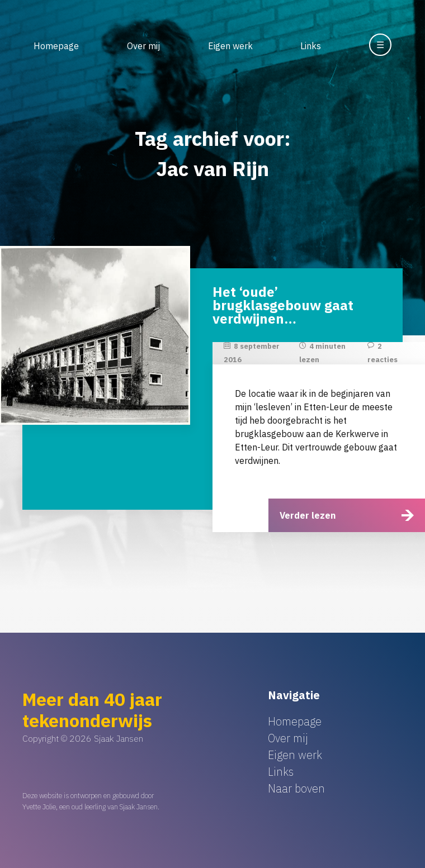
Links (311, 46)
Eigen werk (230, 46)
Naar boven (296, 788)
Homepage (56, 46)
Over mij (143, 46)
